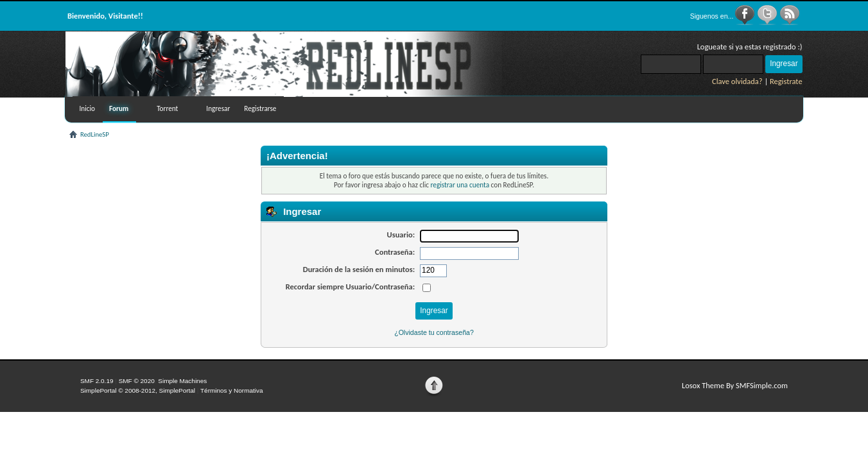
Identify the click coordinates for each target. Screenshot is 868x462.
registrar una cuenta (460, 185)
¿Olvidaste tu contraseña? (434, 332)
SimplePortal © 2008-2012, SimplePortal (138, 390)
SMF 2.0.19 (97, 381)
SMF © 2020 (137, 381)
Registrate (786, 81)
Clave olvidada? (737, 81)
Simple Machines (182, 381)
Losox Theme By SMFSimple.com (735, 385)
